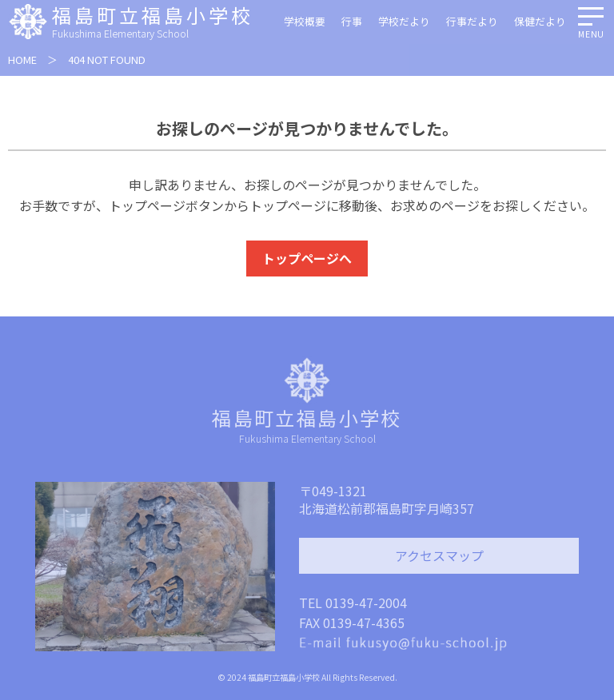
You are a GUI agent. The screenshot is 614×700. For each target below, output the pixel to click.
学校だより (404, 21)
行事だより (472, 21)
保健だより (540, 21)
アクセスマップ (439, 555)
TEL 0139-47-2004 (353, 603)
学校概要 (305, 21)
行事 (352, 21)
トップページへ (307, 258)
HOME (22, 60)
